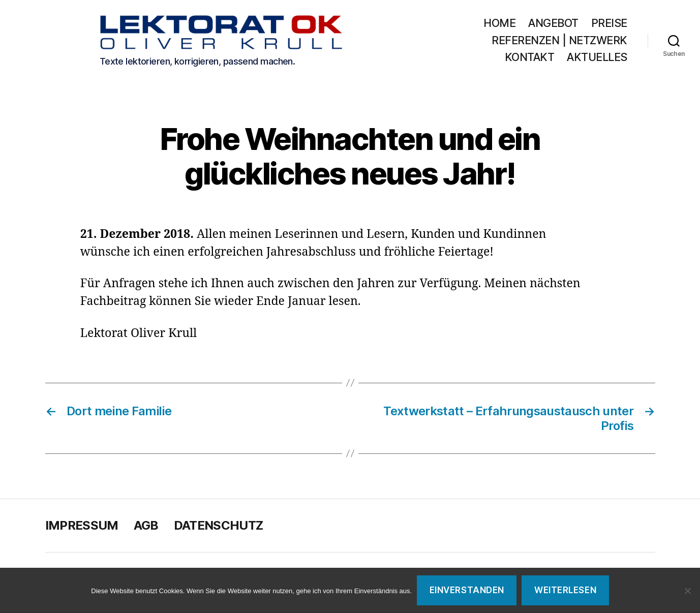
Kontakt (530, 58)
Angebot (553, 24)
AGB (146, 527)
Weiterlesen (565, 590)
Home (499, 24)
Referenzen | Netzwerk (559, 41)
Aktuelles (597, 58)
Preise (609, 24)
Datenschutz (219, 527)
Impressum (82, 527)
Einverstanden (467, 590)
